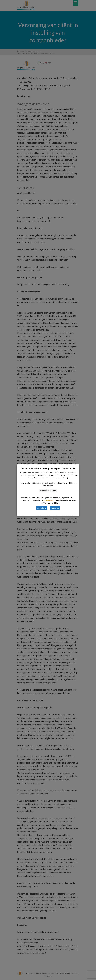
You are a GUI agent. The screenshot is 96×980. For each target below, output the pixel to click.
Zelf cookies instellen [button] (48, 491)
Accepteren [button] (42, 508)
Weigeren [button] (55, 508)
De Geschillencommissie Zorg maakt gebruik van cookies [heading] (48, 468)
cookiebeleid (48, 500)
